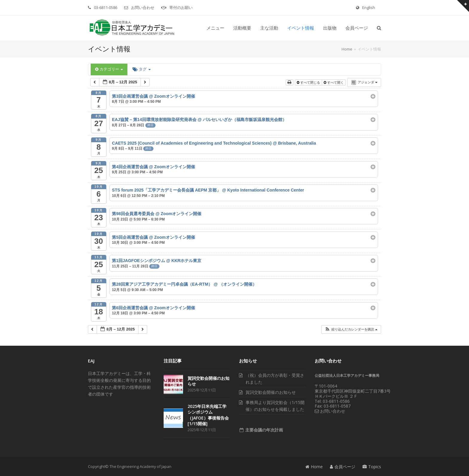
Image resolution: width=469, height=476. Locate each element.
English (369, 7)
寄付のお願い (181, 7)
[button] (379, 28)
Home (314, 467)
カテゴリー (109, 69)
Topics (372, 467)
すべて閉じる (309, 82)
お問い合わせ (143, 7)
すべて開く (334, 82)
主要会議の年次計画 (264, 430)
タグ (141, 69)
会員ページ (343, 467)
